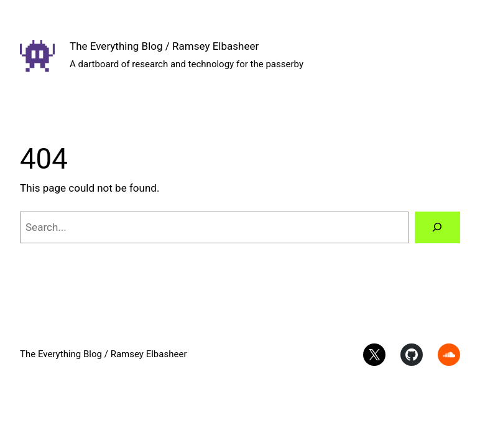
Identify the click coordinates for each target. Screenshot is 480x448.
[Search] (437, 227)
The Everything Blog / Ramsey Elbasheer (164, 46)
